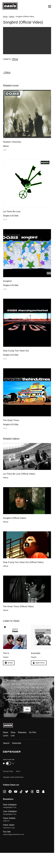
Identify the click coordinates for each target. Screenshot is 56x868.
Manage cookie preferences (13, 777)
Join (27, 709)
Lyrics (6, 736)
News (6, 732)
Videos (12, 16)
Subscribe (17, 743)
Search (6, 743)
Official (15, 59)
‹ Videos (7, 72)
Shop (13, 732)
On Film (33, 732)
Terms (18, 771)
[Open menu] (50, 6)
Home (5, 16)
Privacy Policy (8, 771)
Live (13, 736)
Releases (22, 732)
